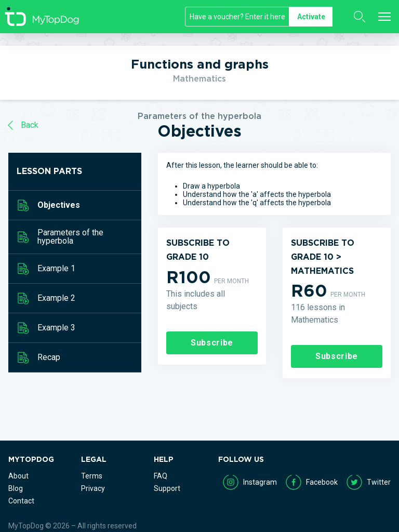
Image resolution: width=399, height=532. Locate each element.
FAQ (161, 476)
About (18, 476)
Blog (16, 488)
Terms (92, 476)
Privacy (93, 488)
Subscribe (212, 343)
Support (167, 488)
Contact (21, 501)
